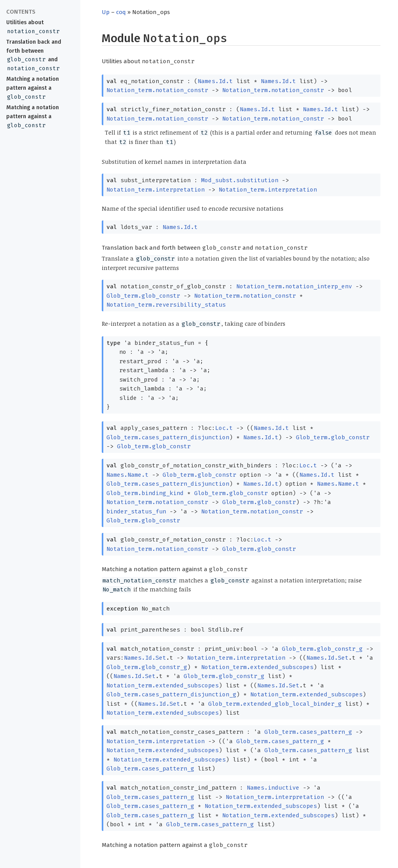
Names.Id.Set (145, 658)
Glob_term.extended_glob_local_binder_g (275, 704)
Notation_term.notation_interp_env (294, 286)
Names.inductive (273, 788)
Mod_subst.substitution (240, 180)
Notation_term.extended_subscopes (257, 667)
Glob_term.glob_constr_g (322, 649)
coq (121, 12)
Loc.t (224, 428)
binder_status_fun (136, 511)
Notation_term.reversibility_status (166, 305)
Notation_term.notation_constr (157, 90)
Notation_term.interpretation (156, 190)
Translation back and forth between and (34, 55)
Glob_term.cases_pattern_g (308, 732)
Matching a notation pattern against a (33, 88)
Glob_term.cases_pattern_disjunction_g (171, 694)
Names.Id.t (215, 81)
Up (106, 12)
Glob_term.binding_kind (145, 493)
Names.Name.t (127, 475)
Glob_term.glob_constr (143, 296)
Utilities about (34, 27)
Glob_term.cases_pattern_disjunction (168, 437)
